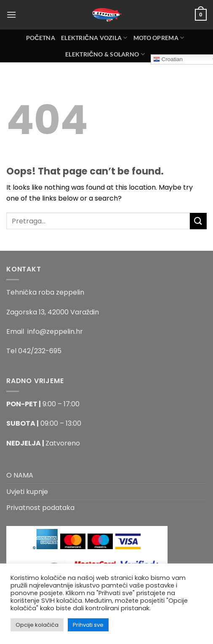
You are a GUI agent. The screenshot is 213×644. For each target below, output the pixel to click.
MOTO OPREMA (159, 38)
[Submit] (198, 221)
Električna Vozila (94, 38)
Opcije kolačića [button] (37, 625)
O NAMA (20, 475)
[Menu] (11, 15)
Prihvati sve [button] (88, 625)
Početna (41, 38)
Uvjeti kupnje (27, 492)
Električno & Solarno (105, 54)
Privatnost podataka (40, 508)
